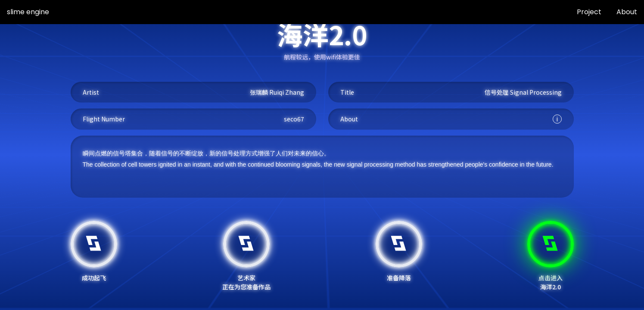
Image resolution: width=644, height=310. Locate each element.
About (627, 12)
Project (589, 12)
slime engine (28, 12)
